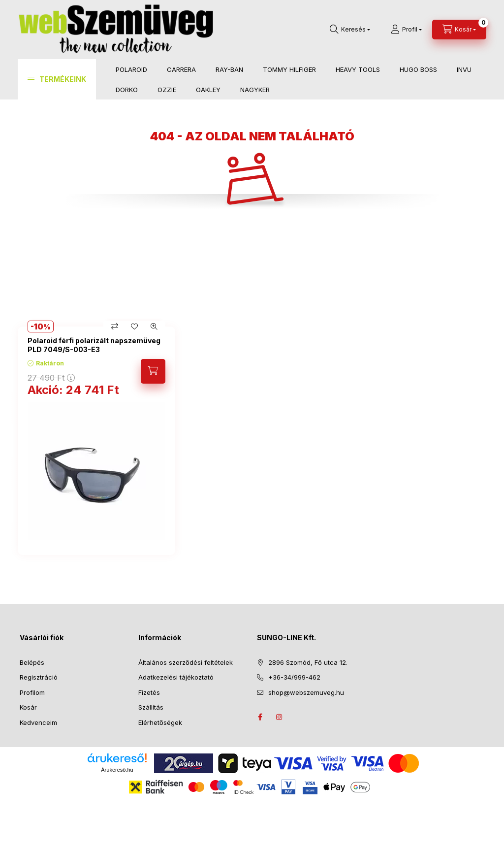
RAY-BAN (229, 69)
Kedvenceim (38, 722)
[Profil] (406, 30)
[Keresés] (350, 30)
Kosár (28, 707)
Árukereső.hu (117, 770)
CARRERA (181, 69)
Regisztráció (39, 677)
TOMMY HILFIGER (289, 69)
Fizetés (149, 692)
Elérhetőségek (160, 722)
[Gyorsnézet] (154, 327)
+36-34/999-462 (294, 677)
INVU (464, 69)
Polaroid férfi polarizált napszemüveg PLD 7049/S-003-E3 (94, 345)
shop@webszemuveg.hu (306, 692)
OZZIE (167, 90)
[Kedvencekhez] (134, 327)
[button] (57, 79)
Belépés (32, 662)
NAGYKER (255, 90)
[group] (252, 441)
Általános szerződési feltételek (186, 662)
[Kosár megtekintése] (459, 30)
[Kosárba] (153, 371)
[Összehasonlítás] (115, 327)
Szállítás (151, 707)
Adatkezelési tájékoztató (176, 677)
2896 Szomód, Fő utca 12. (308, 662)
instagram (280, 717)
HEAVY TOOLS (358, 69)
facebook (260, 717)
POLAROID (131, 69)
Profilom (32, 692)
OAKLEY (208, 90)
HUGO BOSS (418, 69)
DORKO (127, 90)
